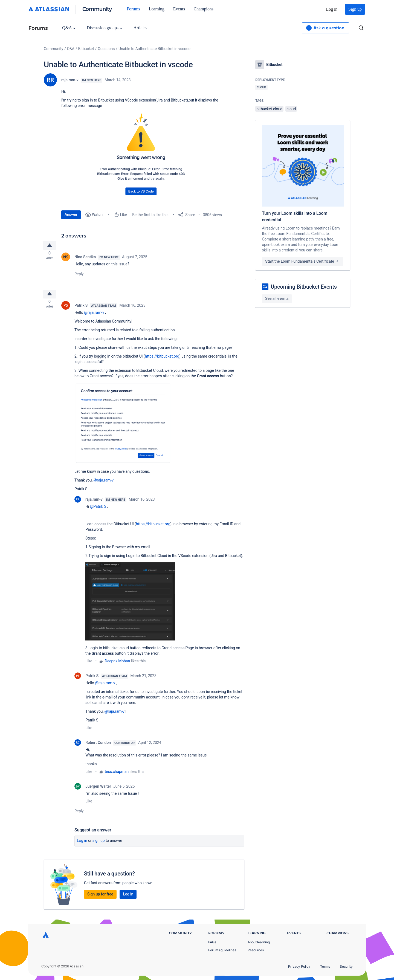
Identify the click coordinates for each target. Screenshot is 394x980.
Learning (157, 9)
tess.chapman (117, 775)
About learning (259, 942)
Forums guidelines (222, 950)
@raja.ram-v (94, 316)
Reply (79, 276)
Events (179, 9)
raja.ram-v (70, 80)
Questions (106, 49)
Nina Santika (85, 259)
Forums (133, 9)
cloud (291, 109)
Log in (332, 9)
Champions (204, 9)
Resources (256, 950)
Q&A (69, 28)
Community (97, 9)
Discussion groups (105, 28)
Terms (325, 966)
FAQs (212, 942)
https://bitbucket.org (162, 360)
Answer (71, 214)
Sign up (355, 9)
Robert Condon (98, 746)
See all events (277, 298)
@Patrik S (98, 510)
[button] (143, 156)
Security (346, 966)
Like (89, 665)
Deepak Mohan (117, 665)
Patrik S (81, 309)
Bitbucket (86, 49)
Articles (140, 28)
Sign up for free (100, 898)
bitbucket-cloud (269, 109)
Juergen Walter (98, 790)
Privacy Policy (299, 966)
